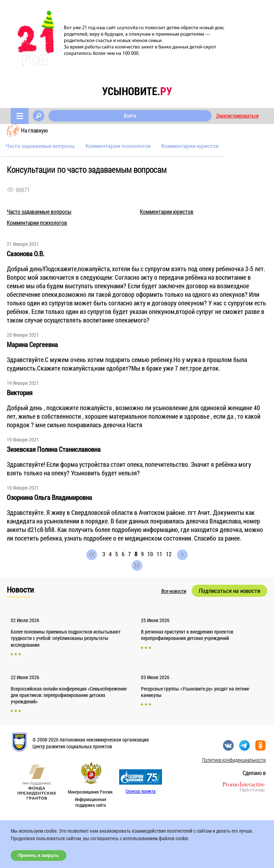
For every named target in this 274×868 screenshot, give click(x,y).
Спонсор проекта (141, 791)
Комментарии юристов (190, 146)
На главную (34, 130)
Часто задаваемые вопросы (40, 146)
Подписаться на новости (229, 591)
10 (150, 554)
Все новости (174, 591)
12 (169, 554)
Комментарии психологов (118, 146)
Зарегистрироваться (237, 116)
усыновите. (137, 91)
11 (159, 554)
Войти (130, 116)
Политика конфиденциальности (234, 760)
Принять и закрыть (39, 856)
